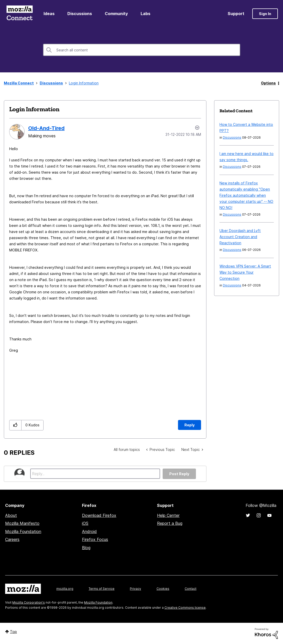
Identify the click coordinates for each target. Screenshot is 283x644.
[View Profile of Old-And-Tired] (46, 128)
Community (116, 14)
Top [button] (13, 632)
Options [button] (268, 83)
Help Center (168, 515)
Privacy (135, 589)
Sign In (265, 14)
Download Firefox (99, 515)
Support (236, 14)
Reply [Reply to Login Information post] (190, 425)
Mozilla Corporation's (29, 602)
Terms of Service (102, 589)
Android (89, 531)
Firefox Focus (95, 539)
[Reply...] (95, 474)
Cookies (163, 589)
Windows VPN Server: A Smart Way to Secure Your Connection (245, 272)
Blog (86, 548)
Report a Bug (170, 523)
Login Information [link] (84, 83)
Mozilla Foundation (23, 531)
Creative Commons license (185, 608)
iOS (85, 523)
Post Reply (179, 474)
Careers (12, 539)
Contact (191, 589)
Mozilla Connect (19, 14)
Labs (145, 14)
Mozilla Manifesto (22, 523)
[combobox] (142, 50)
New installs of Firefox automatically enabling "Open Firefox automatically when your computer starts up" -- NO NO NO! (246, 195)
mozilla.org (65, 589)
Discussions (80, 14)
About (11, 515)
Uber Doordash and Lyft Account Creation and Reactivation (240, 237)
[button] (15, 425)
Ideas (49, 14)
